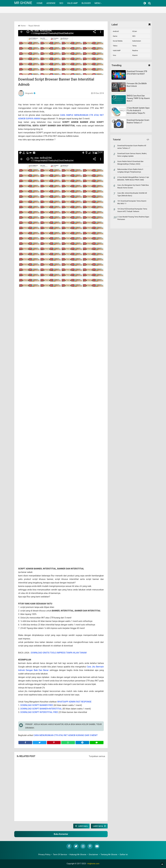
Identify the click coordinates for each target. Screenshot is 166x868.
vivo (114, 55)
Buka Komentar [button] (61, 834)
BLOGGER (86, 3)
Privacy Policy (44, 855)
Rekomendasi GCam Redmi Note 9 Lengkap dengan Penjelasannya (130, 171)
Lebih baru (83, 826)
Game (115, 36)
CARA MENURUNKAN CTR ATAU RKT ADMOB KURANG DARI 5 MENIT (66, 735)
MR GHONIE (23, 3)
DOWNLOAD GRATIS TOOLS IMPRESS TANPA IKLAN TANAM (59, 653)
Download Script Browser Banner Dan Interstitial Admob (56, 82)
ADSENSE (51, 3)
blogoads (29, 93)
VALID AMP (72, 3)
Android (116, 31)
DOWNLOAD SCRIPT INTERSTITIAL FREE (39, 712)
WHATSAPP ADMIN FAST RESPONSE (74, 702)
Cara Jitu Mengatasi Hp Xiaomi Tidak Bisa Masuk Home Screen (133, 186)
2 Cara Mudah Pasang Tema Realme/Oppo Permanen (133, 218)
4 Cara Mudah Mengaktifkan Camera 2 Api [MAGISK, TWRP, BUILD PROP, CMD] (133, 178)
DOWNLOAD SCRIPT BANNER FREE (37, 705)
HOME (40, 3)
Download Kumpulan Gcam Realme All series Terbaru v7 (132, 147)
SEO (61, 3)
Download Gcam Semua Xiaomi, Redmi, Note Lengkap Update (132, 155)
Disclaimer (94, 855)
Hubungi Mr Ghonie (78, 855)
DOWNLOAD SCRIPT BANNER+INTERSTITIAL (41, 709)
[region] (83, 6)
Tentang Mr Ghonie (109, 855)
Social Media (118, 41)
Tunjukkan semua (97, 756)
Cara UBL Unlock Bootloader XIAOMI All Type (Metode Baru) (132, 194)
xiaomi (135, 55)
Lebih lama (98, 826)
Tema (134, 46)
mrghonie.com (93, 864)
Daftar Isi (124, 855)
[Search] (150, 3)
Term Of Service (60, 855)
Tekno (115, 46)
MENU (97, 3)
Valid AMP (117, 51)
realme (135, 51)
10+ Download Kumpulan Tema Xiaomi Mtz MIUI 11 (132, 202)
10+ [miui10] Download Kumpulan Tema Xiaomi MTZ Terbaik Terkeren (132, 210)
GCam (135, 31)
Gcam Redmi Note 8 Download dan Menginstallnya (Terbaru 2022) (130, 163)
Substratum (137, 41)
